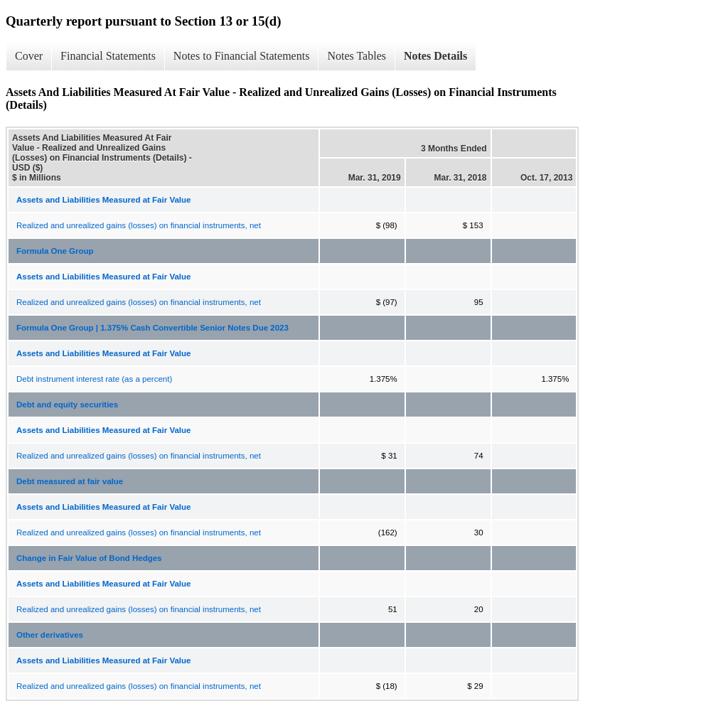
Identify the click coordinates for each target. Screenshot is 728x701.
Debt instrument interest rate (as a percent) (94, 379)
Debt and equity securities (67, 405)
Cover (29, 56)
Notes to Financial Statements (242, 56)
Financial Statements (108, 56)
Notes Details (435, 56)
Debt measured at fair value (70, 481)
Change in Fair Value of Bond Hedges (89, 558)
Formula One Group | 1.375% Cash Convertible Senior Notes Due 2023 (152, 328)
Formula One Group (55, 251)
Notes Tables (357, 56)
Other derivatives (50, 635)
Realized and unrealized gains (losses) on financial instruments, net (139, 225)
